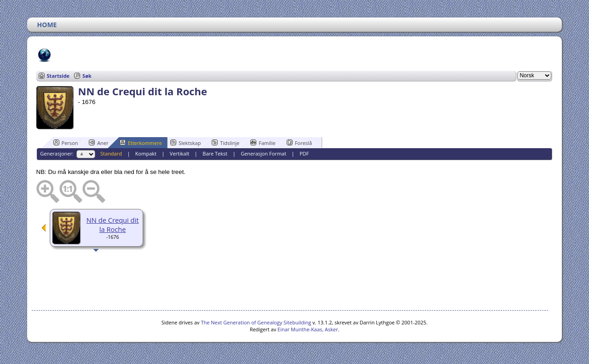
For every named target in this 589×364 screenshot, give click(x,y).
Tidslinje (225, 143)
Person (66, 143)
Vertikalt (180, 153)
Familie (263, 143)
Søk (87, 76)
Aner (98, 143)
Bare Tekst (215, 153)
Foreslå (299, 143)
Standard (111, 153)
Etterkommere (141, 143)
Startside (58, 76)
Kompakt (146, 153)
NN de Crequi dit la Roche (113, 225)
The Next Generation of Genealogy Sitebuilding (256, 322)
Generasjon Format (263, 153)
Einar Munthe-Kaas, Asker (308, 329)
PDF (304, 153)
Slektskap (186, 143)
